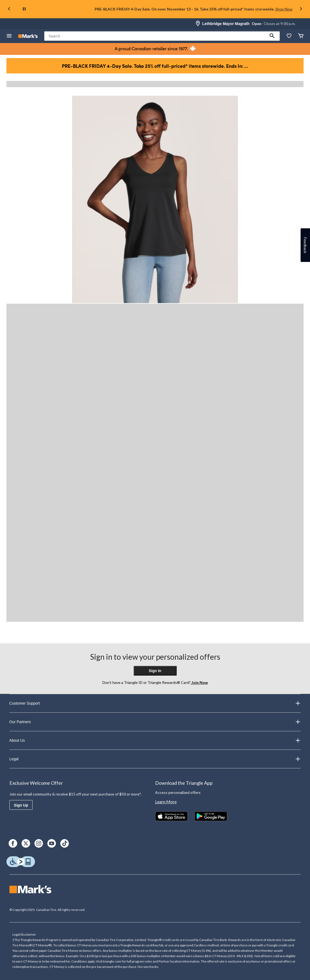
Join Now (199, 682)
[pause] (24, 9)
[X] (26, 843)
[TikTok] (65, 843)
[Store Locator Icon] (198, 24)
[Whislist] (289, 36)
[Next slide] (301, 9)
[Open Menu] (9, 36)
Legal (155, 759)
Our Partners (155, 722)
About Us (155, 740)
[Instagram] (39, 843)
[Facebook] (13, 843)
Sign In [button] (155, 671)
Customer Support (155, 703)
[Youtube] (52, 843)
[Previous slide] (9, 9)
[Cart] (301, 36)
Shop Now (284, 9)
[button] (272, 36)
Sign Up (21, 805)
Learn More (166, 802)
